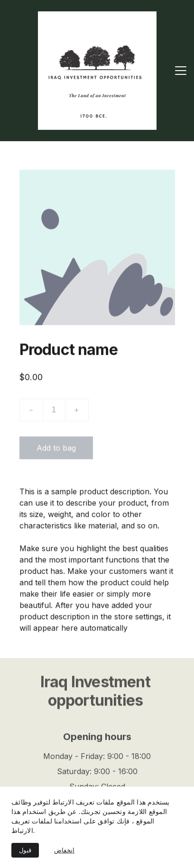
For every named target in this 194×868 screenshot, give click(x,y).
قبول (25, 850)
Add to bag (56, 452)
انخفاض (64, 850)
